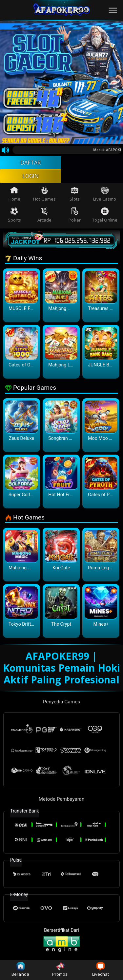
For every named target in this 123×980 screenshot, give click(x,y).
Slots (75, 197)
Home (14, 197)
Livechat (101, 970)
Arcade (45, 218)
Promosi (61, 970)
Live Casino (105, 197)
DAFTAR (31, 163)
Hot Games (44, 197)
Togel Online (105, 218)
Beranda (20, 970)
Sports (15, 218)
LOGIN (31, 178)
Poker (75, 218)
